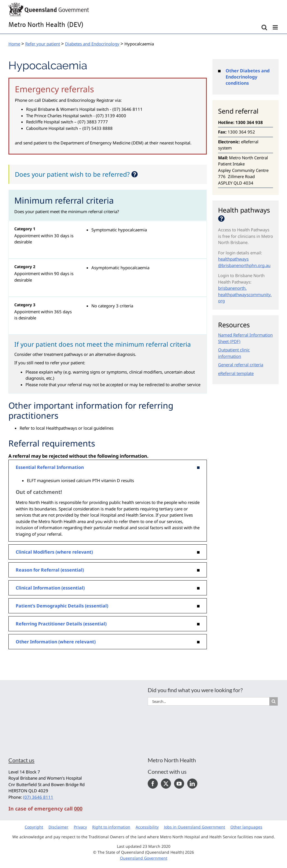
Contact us (21, 760)
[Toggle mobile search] (264, 27)
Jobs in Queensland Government (195, 827)
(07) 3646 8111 (38, 797)
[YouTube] (179, 784)
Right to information (111, 827)
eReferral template (236, 373)
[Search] (274, 701)
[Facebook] (153, 784)
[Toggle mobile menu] (276, 27)
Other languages (246, 827)
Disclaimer (58, 827)
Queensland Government (144, 858)
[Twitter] (166, 784)
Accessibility (147, 827)
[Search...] (209, 701)
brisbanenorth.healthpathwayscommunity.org (245, 294)
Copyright (34, 827)
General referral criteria (241, 365)
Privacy (80, 827)
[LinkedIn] (192, 784)
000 (78, 809)
